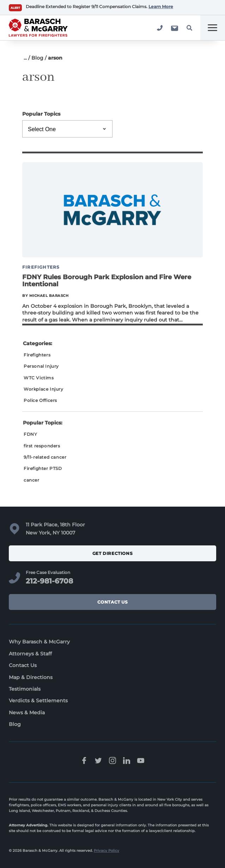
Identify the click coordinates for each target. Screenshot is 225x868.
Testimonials (25, 689)
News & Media (27, 713)
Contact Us (113, 602)
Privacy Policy (107, 851)
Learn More (161, 7)
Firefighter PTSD (43, 468)
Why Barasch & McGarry (39, 642)
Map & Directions (31, 677)
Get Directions (112, 553)
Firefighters (37, 355)
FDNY (30, 434)
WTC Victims (39, 378)
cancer (32, 480)
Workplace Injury (44, 389)
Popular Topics (41, 114)
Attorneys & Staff (30, 654)
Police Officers (40, 400)
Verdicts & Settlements (38, 701)
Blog (37, 58)
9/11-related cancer (45, 457)
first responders (42, 446)
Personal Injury (41, 366)
